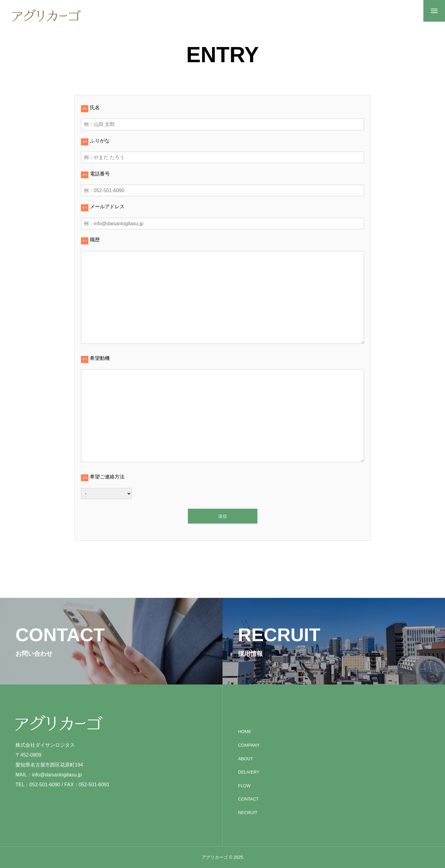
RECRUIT (248, 813)
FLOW (244, 786)
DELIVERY (249, 772)
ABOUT (246, 759)
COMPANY (249, 745)
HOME (245, 732)
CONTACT (249, 799)
